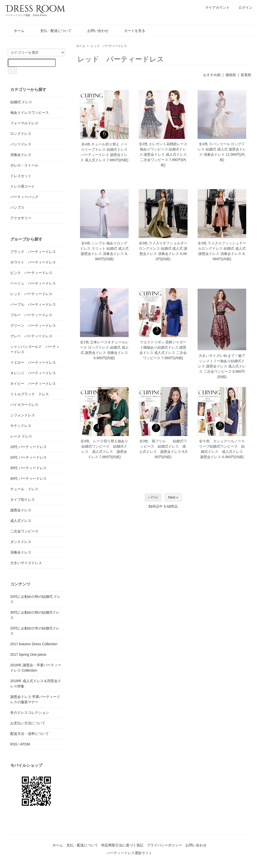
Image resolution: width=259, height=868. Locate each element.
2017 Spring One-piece (28, 655)
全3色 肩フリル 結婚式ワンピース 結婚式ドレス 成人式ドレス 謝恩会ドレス (163, 446)
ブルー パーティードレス (31, 315)
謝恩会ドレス (21, 510)
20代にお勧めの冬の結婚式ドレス (35, 631)
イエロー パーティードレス (33, 362)
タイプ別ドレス (23, 500)
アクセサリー (21, 218)
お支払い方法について (28, 723)
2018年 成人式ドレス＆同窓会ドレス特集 (36, 684)
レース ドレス (21, 436)
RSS (14, 744)
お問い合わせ (94, 31)
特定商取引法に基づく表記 (122, 845)
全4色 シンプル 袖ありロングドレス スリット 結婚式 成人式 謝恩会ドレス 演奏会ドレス (104, 248)
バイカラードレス (24, 405)
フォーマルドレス (24, 123)
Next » (173, 497)
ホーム (15, 31)
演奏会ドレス (21, 155)
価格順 (231, 75)
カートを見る (131, 31)
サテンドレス (21, 426)
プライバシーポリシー (164, 845)
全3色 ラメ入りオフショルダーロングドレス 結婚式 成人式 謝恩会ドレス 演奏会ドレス (163, 248)
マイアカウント (215, 8)
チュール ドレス (24, 489)
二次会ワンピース (24, 531)
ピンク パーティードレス (31, 273)
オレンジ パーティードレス (33, 373)
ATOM (25, 744)
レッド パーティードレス (109, 46)
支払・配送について (52, 31)
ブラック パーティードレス (33, 252)
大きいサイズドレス (26, 563)
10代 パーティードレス (28, 447)
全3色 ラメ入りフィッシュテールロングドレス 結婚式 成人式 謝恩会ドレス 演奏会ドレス (222, 248)
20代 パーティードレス (28, 457)
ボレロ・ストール (24, 165)
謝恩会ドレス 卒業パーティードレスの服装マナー (35, 699)
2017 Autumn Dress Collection (34, 644)
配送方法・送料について (30, 734)
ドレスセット (21, 176)
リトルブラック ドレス (30, 394)
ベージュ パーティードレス (33, 283)
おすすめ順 (212, 75)
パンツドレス (21, 144)
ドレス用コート (23, 186)
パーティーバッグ (24, 197)
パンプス (17, 207)
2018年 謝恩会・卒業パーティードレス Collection (36, 668)
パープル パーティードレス (33, 304)
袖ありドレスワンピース (30, 113)
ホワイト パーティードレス (33, 262)
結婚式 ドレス (21, 102)
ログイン (243, 8)
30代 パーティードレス (28, 468)
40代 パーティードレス (28, 478)
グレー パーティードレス (31, 336)
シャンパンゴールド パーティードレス (35, 349)
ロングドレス (21, 134)
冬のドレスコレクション (30, 713)
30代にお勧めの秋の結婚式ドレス (35, 615)
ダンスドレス (21, 542)
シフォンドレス (23, 415)
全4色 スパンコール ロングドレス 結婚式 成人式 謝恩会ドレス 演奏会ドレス (222, 149)
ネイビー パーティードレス (33, 384)
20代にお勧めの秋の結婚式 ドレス (35, 599)
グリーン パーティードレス (33, 325)
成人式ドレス (21, 521)
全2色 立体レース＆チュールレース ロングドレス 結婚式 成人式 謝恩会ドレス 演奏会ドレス (104, 347)
